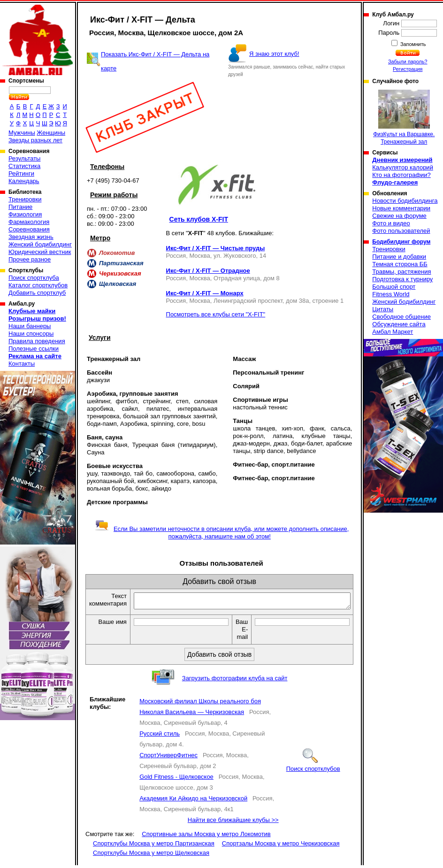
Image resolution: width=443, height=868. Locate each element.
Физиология (25, 214)
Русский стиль (160, 736)
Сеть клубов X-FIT (199, 219)
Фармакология (29, 222)
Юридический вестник (40, 252)
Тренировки (25, 199)
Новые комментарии (401, 208)
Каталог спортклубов (38, 285)
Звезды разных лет (35, 140)
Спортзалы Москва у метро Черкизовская (281, 846)
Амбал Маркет (393, 332)
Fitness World (391, 294)
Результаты (24, 158)
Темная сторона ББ (400, 264)
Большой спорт (394, 287)
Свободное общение (401, 317)
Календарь (24, 181)
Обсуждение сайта (399, 324)
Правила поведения (37, 341)
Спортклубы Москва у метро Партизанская (154, 846)
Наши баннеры (30, 326)
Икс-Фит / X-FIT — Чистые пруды (216, 248)
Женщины (51, 133)
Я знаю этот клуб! (274, 54)
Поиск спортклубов (313, 768)
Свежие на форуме (399, 216)
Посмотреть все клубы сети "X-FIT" (216, 314)
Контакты (22, 364)
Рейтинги (21, 173)
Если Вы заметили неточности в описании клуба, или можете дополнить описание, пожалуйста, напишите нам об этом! (222, 533)
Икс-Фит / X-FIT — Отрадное (208, 271)
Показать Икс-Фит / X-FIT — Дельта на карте (155, 61)
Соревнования (29, 229)
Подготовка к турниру (402, 279)
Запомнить (412, 44)
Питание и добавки (399, 257)
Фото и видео (391, 223)
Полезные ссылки (34, 349)
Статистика (24, 166)
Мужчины (22, 133)
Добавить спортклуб (37, 293)
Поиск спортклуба (34, 278)
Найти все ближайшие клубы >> (233, 823)
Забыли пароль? (408, 61)
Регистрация (408, 69)
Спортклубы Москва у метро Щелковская (151, 856)
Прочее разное (30, 259)
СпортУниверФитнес (168, 758)
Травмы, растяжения (401, 272)
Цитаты (383, 309)
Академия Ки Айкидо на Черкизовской (193, 801)
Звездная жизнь (31, 237)
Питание (20, 207)
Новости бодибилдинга (405, 201)
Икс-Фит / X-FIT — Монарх (205, 293)
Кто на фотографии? (401, 175)
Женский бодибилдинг (40, 244)
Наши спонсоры (31, 334)
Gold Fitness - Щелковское (176, 780)
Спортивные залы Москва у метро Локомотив (206, 837)
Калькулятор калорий (403, 167)
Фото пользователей (401, 231)
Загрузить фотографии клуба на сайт (235, 681)
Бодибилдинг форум (401, 242)
